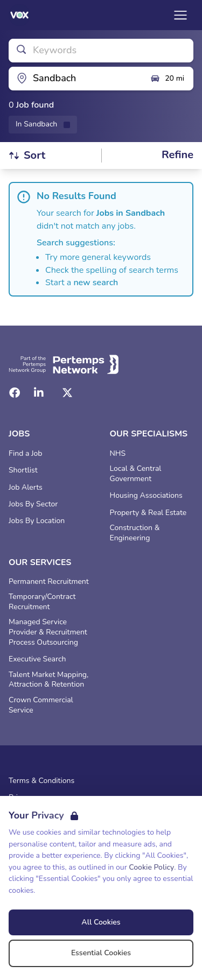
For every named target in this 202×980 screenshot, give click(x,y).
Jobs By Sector (33, 504)
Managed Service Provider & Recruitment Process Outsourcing (48, 632)
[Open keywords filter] (101, 51)
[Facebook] (15, 393)
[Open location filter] (75, 79)
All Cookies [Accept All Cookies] (101, 922)
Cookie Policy (151, 867)
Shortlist (23, 470)
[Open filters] (177, 155)
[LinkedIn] (39, 393)
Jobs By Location (37, 521)
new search (96, 283)
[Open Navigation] (180, 15)
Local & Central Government (136, 474)
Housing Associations (146, 496)
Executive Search (37, 659)
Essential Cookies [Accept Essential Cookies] (101, 953)
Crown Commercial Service (41, 705)
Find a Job (25, 454)
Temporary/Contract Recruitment (42, 602)
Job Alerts (26, 488)
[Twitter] (67, 393)
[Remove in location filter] (43, 125)
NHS (118, 454)
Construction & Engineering (135, 533)
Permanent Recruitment (49, 582)
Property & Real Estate (148, 513)
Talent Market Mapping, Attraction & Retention (48, 680)
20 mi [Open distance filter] (167, 79)
